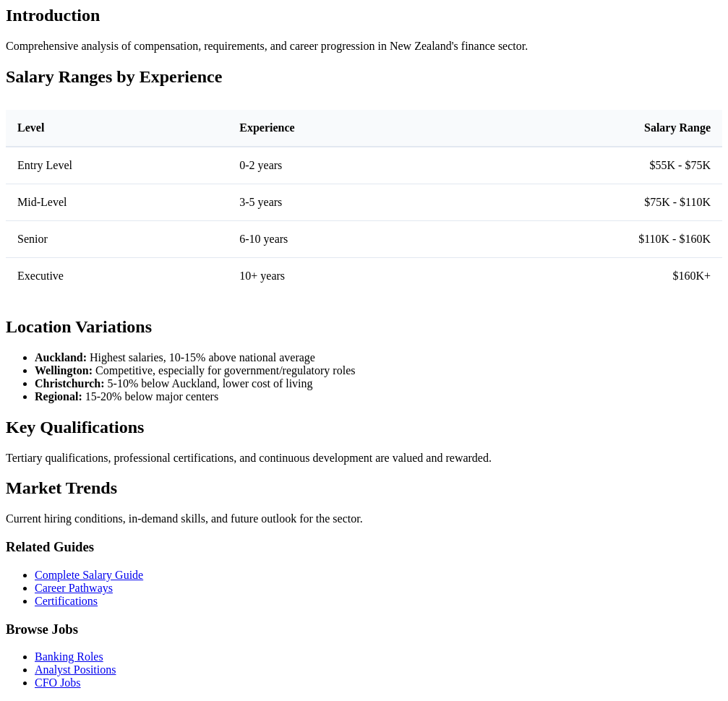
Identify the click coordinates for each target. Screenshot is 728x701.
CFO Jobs (58, 683)
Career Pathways (74, 588)
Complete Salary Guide (89, 575)
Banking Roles (69, 657)
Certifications (66, 601)
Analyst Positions (75, 670)
